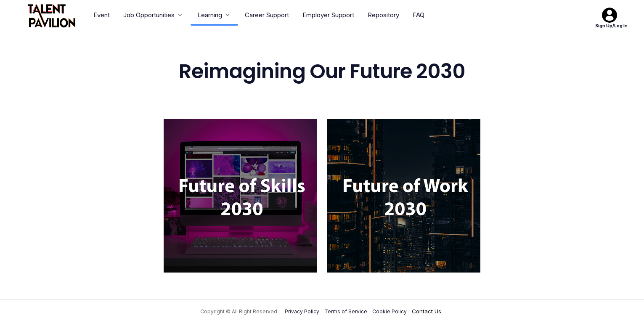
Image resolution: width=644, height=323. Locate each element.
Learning (214, 15)
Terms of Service (346, 311)
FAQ (419, 15)
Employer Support (328, 15)
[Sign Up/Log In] (610, 15)
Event (102, 15)
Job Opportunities (154, 15)
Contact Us (427, 311)
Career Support (267, 15)
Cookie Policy (390, 311)
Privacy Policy (302, 311)
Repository (383, 15)
